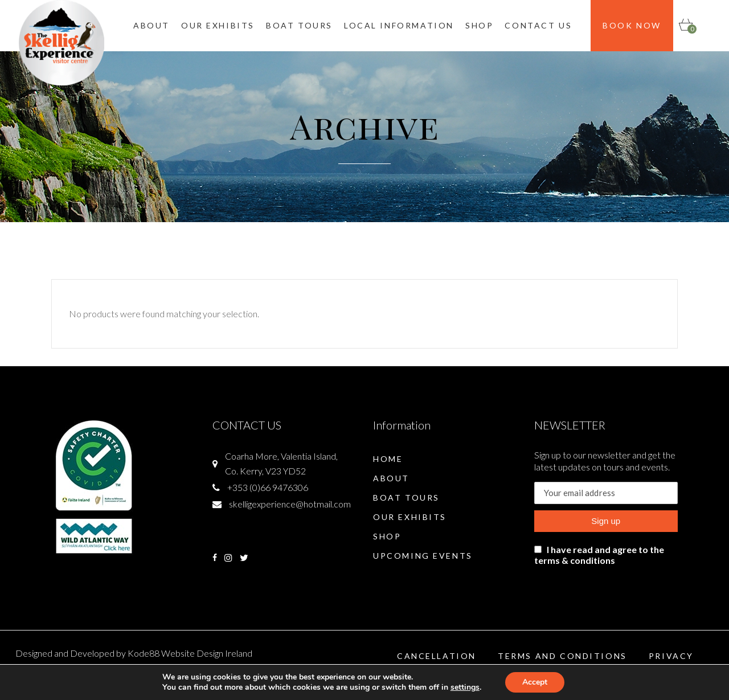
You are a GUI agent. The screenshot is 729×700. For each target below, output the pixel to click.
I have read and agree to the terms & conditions (599, 555)
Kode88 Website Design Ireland (190, 653)
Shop (387, 536)
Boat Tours (406, 498)
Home (388, 459)
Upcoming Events (423, 556)
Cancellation (437, 656)
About (391, 478)
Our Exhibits (410, 517)
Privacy (671, 656)
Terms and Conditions (562, 656)
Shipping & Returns (658, 675)
